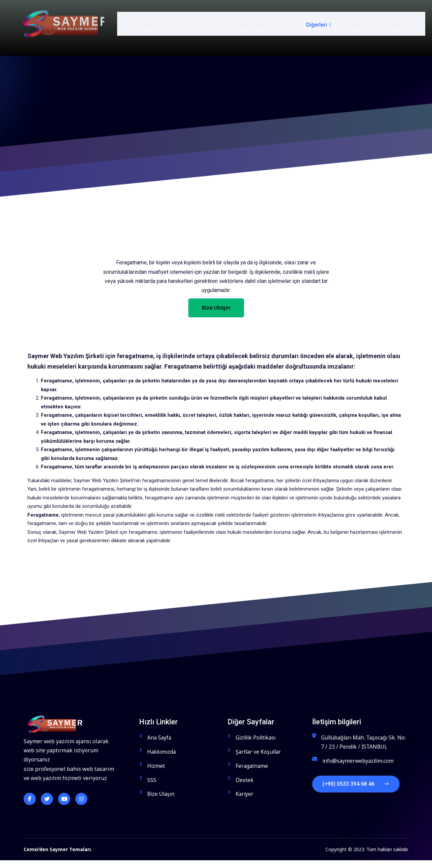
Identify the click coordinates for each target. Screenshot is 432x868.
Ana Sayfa (155, 23)
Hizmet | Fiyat (202, 23)
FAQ (286, 23)
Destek (391, 23)
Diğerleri (320, 23)
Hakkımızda (250, 23)
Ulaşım (357, 23)
